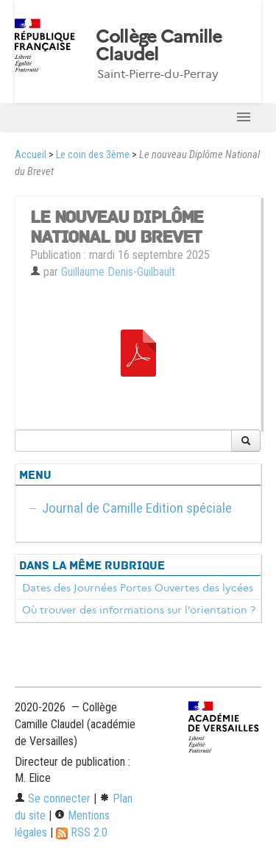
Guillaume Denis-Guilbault (118, 272)
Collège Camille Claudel (159, 46)
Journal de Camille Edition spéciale (137, 508)
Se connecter (53, 798)
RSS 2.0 (82, 832)
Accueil (31, 155)
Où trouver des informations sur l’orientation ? (139, 610)
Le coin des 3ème (93, 155)
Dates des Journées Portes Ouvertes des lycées (138, 588)
